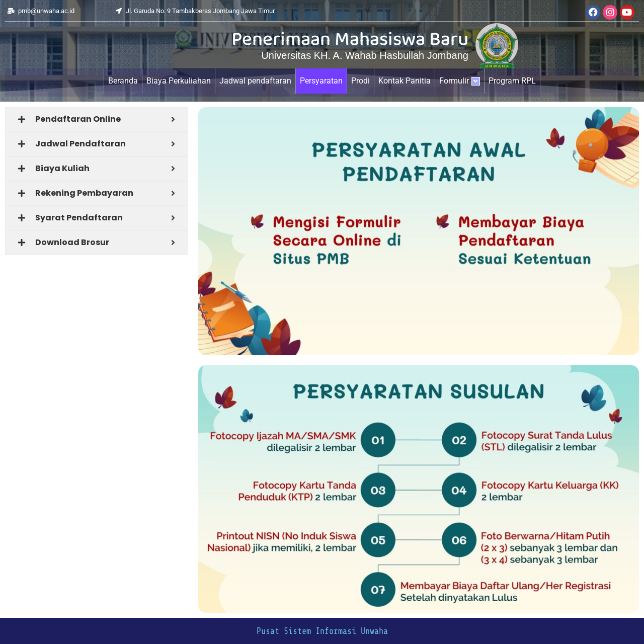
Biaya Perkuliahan (179, 81)
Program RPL (512, 81)
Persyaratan (321, 81)
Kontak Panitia (405, 81)
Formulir (460, 81)
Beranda (123, 81)
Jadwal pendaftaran (255, 81)
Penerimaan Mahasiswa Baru (350, 41)
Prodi (360, 81)
